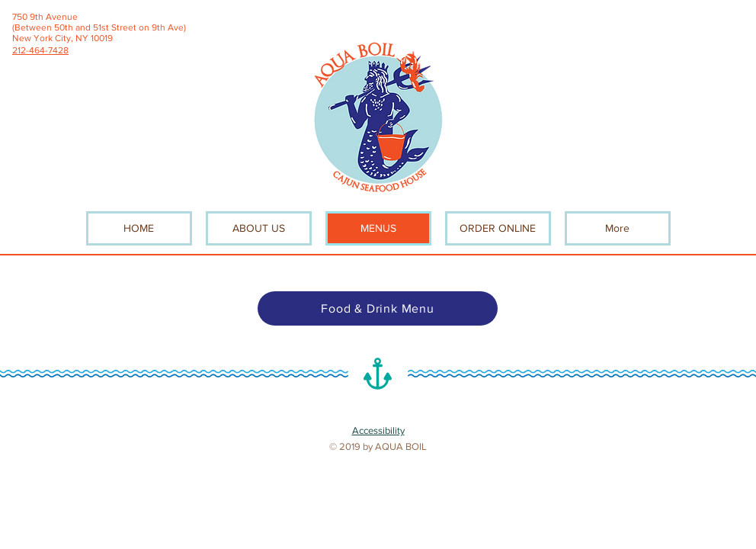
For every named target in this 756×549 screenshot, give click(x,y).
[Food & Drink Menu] (378, 308)
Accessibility (378, 430)
